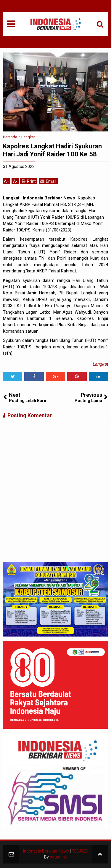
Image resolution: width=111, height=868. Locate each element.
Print (29, 181)
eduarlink (58, 857)
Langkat (100, 364)
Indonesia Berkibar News (46, 851)
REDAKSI (80, 851)
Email (48, 181)
